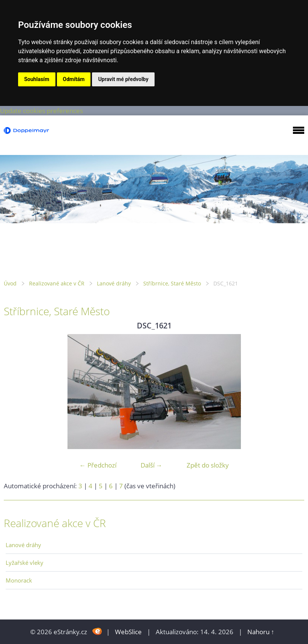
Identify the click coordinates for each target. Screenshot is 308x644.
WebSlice (128, 632)
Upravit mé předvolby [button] (123, 79)
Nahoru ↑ (261, 632)
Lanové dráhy (114, 283)
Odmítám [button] (74, 79)
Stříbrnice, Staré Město (172, 283)
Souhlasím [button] (37, 79)
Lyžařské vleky (25, 563)
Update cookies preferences (41, 111)
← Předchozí (98, 465)
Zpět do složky (208, 465)
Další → (152, 465)
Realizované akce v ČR (57, 283)
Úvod (10, 283)
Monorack (19, 580)
